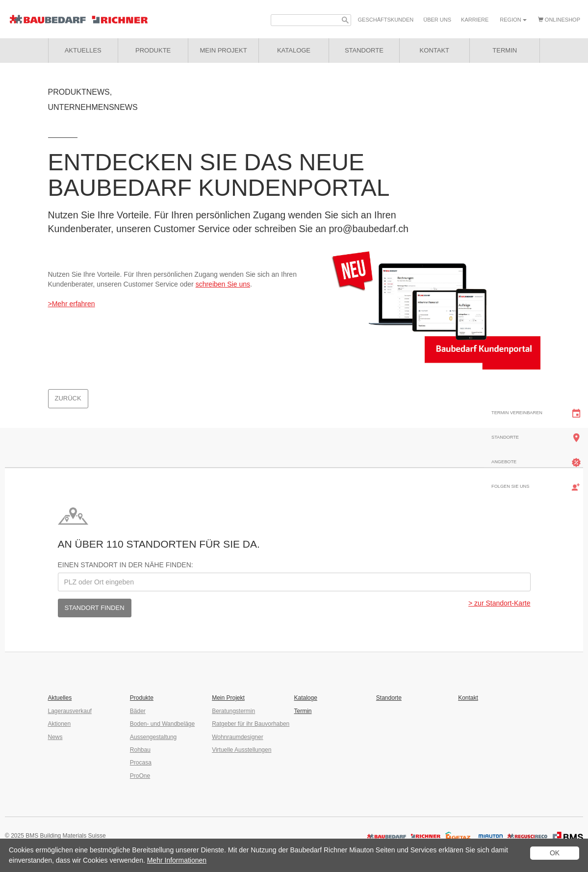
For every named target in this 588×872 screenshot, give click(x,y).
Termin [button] (505, 50)
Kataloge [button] (294, 50)
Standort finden (95, 608)
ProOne (140, 776)
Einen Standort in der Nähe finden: (126, 565)
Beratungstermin (233, 711)
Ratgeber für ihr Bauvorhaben (251, 724)
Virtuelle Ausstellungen (242, 750)
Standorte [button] (364, 50)
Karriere (475, 20)
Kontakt (468, 698)
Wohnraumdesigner (238, 737)
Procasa (141, 763)
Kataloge (305, 698)
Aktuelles (83, 50)
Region (513, 20)
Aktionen (60, 724)
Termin (303, 711)
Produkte (153, 50)
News (55, 737)
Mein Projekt (224, 50)
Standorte (389, 698)
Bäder (138, 711)
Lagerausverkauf (70, 711)
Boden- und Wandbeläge (162, 724)
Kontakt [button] (435, 50)
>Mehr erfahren (72, 304)
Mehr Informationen (177, 860)
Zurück (68, 398)
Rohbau (140, 750)
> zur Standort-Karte (499, 603)
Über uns (437, 20)
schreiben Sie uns (223, 284)
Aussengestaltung (153, 737)
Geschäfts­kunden (386, 20)
